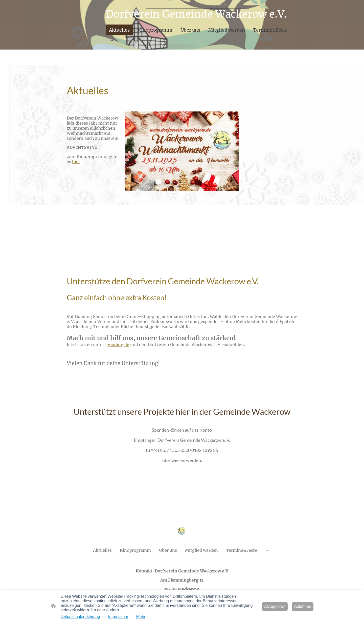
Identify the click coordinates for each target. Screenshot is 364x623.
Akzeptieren (275, 606)
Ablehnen (303, 606)
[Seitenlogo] (182, 530)
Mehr (141, 617)
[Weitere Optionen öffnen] (111, 41)
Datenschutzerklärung (80, 617)
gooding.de (118, 344)
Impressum (118, 617)
